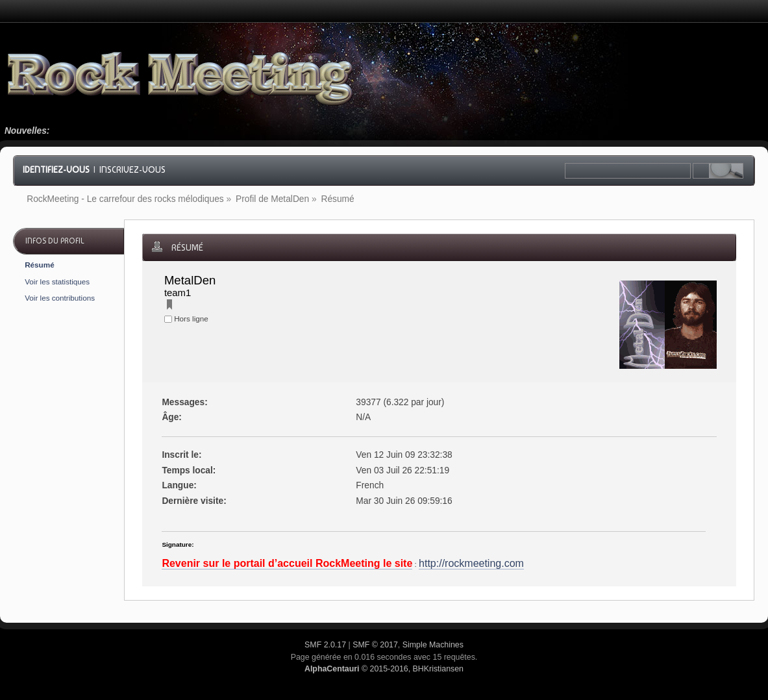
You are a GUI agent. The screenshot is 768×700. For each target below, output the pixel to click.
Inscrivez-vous (132, 169)
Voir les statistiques (57, 281)
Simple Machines (433, 645)
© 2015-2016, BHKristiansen (384, 669)
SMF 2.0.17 (325, 645)
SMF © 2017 (375, 645)
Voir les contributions (60, 298)
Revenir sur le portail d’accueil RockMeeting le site (287, 563)
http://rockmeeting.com (471, 563)
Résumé (39, 265)
